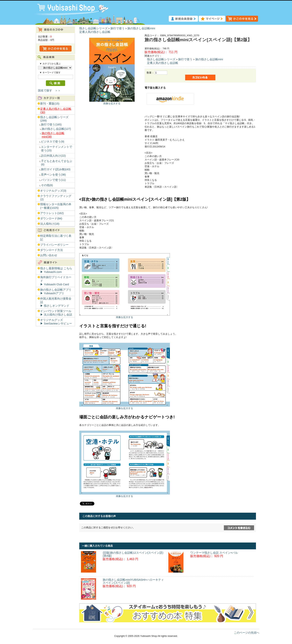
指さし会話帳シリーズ (93, 28)
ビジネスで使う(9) (53, 142)
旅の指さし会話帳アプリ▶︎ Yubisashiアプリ (56, 291)
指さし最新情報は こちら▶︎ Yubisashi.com (56, 270)
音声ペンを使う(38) (53, 175)
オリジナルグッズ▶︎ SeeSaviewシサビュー (56, 322)
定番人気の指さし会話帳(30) (56, 111)
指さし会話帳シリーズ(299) (54, 119)
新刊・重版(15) (50, 104)
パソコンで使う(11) (53, 180)
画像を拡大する (112, 103)
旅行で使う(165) (51, 125)
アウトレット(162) (52, 213)
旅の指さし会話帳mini (141, 28)
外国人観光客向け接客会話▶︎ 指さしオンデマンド (56, 302)
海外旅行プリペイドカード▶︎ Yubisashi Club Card (56, 281)
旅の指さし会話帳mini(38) (53, 135)
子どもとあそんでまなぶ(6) (57, 163)
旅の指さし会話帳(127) (56, 129)
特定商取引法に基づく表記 (56, 238)
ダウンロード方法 (52, 250)
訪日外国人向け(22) (53, 156)
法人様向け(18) (50, 224)
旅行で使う (117, 28)
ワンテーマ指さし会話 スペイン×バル (214, 553)
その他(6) (47, 185)
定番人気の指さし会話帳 (95, 32)
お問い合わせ (49, 255)
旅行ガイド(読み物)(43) (56, 169)
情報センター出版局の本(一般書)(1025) (56, 206)
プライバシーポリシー (54, 245)
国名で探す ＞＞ (49, 91)
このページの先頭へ (247, 633)
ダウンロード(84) (51, 218)
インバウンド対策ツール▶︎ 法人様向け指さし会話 (56, 313)
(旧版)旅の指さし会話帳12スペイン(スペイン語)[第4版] (133, 554)
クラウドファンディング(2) (56, 198)
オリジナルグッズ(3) (53, 191)
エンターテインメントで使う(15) (57, 149)
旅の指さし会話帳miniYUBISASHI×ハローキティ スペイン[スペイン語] (133, 581)
